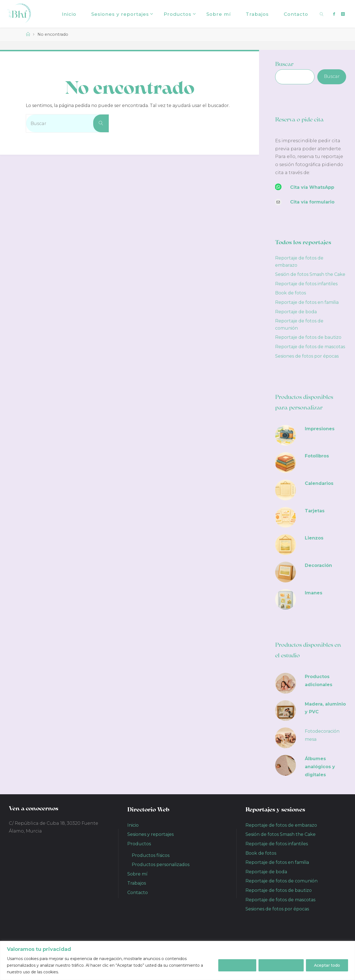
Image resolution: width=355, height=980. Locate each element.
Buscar (284, 64)
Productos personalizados (161, 865)
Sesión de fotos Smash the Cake (310, 274)
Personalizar (235, 965)
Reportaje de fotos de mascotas (310, 347)
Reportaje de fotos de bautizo (308, 337)
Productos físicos (151, 855)
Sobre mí (137, 874)
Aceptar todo (327, 965)
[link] (321, 14)
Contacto (138, 893)
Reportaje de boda (296, 312)
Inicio (133, 825)
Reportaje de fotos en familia (307, 302)
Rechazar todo (281, 965)
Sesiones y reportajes (150, 834)
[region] (177, 960)
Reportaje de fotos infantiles (306, 284)
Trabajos (137, 883)
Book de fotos (291, 293)
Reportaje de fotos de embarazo (281, 825)
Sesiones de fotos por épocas (307, 356)
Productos (139, 844)
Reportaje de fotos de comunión (282, 881)
